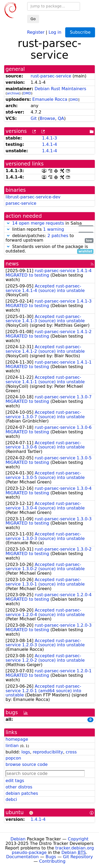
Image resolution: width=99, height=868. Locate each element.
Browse (47, 118)
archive (13, 93)
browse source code (27, 764)
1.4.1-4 (49, 144)
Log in (55, 32)
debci (11, 799)
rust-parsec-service (51, 76)
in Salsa (49, 223)
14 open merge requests (38, 223)
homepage (17, 739)
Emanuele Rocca (50, 99)
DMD (27, 93)
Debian (18, 839)
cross (71, 752)
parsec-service (21, 203)
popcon (13, 758)
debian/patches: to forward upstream (49, 238)
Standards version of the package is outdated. (49, 249)
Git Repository (78, 857)
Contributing (52, 861)
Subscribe (80, 32)
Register (36, 32)
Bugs (51, 857)
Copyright (78, 839)
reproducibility (48, 752)
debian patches (22, 793)
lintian (12, 746)
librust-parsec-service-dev (33, 197)
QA (61, 118)
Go (33, 19)
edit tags (15, 781)
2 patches (58, 236)
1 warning (53, 229)
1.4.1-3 (49, 138)
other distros (19, 787)
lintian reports (49, 230)
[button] (8, 223)
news (12, 264)
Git (34, 118)
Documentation (22, 857)
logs (26, 752)
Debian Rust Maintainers (60, 89)
